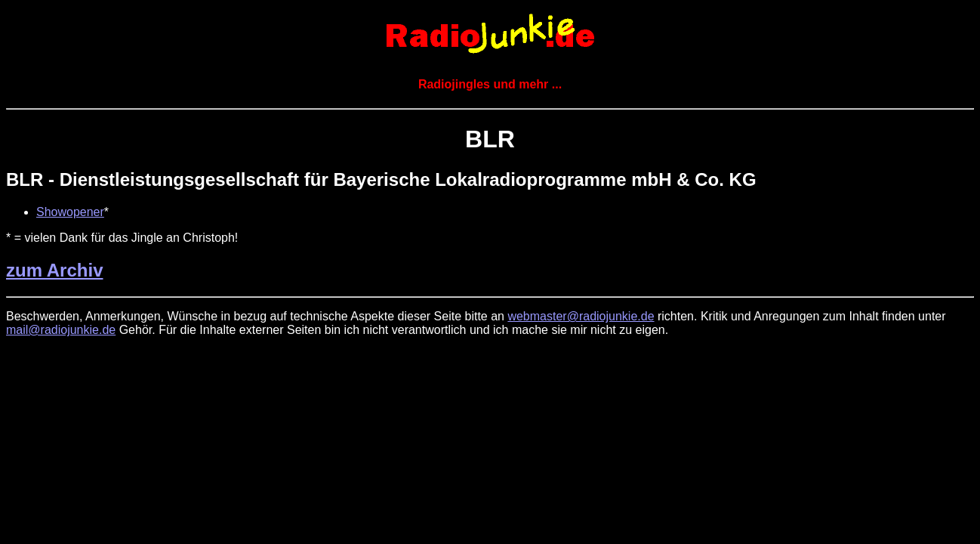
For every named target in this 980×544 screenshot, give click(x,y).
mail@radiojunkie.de (61, 330)
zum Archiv (54, 270)
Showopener (70, 212)
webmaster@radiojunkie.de (581, 316)
